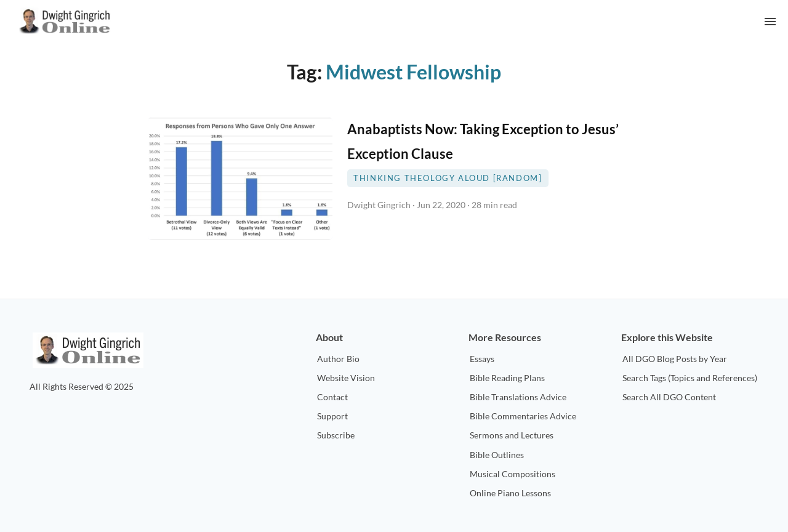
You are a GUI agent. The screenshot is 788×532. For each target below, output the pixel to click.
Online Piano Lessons (510, 493)
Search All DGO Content (669, 397)
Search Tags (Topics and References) (690, 378)
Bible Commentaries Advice (523, 416)
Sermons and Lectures (512, 435)
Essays (482, 359)
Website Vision (346, 378)
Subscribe (336, 435)
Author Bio (338, 359)
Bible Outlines (497, 455)
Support (332, 416)
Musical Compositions (513, 474)
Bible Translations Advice (518, 397)
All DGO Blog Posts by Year (675, 359)
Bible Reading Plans (507, 378)
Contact (332, 397)
